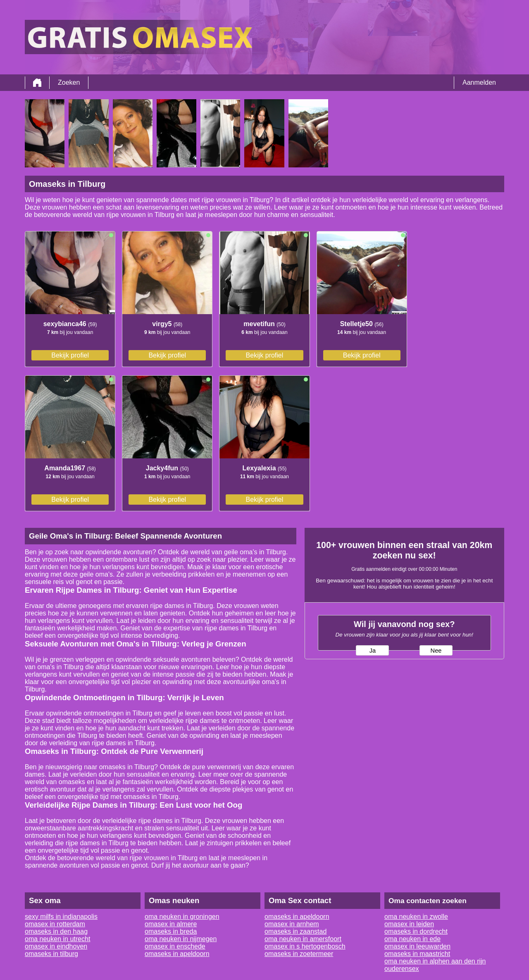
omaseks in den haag (56, 931)
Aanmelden (479, 82)
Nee (436, 651)
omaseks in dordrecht (416, 931)
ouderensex (402, 969)
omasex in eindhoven (56, 946)
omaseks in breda (171, 931)
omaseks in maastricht (417, 954)
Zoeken (69, 82)
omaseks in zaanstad (295, 931)
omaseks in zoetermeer (299, 954)
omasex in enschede (175, 946)
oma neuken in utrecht (57, 939)
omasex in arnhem (292, 924)
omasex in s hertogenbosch (305, 946)
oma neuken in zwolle (416, 917)
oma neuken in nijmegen (181, 939)
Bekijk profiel (70, 355)
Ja (373, 651)
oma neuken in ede (412, 939)
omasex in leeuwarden (417, 946)
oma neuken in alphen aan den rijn (435, 961)
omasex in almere (171, 924)
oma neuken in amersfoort (303, 939)
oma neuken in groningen (182, 917)
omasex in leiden (409, 924)
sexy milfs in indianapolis (61, 917)
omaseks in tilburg (51, 954)
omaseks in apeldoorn (177, 954)
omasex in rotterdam (55, 924)
